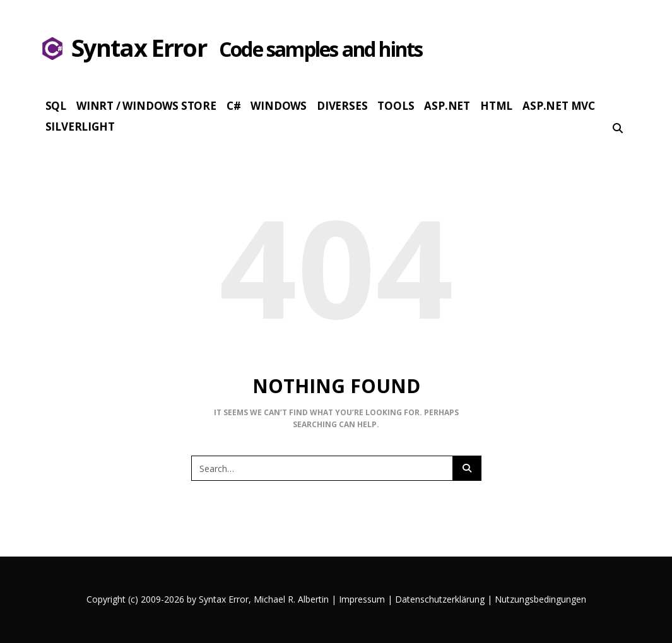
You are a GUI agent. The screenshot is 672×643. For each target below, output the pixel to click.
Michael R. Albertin (292, 599)
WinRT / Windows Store (146, 106)
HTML (496, 106)
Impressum (362, 599)
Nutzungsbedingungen (540, 599)
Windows (279, 106)
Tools (396, 106)
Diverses (342, 106)
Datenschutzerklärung (440, 599)
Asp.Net (447, 106)
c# (234, 106)
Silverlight (80, 127)
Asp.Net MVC (559, 106)
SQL (56, 106)
